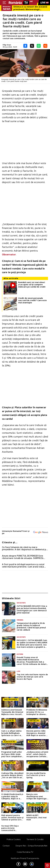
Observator (9, 254)
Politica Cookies (14, 839)
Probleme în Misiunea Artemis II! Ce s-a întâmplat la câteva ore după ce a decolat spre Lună (37, 712)
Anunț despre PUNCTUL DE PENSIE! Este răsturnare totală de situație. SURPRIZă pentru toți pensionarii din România (23, 557)
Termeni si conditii (35, 839)
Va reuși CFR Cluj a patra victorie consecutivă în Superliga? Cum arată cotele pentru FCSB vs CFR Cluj (12, 828)
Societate (21, 603)
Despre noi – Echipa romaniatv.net (31, 846)
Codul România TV (25, 852)
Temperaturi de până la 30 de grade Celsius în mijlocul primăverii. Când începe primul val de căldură (31, 627)
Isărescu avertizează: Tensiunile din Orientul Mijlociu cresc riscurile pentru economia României (12, 712)
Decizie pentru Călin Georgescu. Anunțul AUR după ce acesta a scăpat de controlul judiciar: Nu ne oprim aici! (37, 733)
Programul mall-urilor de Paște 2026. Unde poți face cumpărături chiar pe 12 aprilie (12, 754)
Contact (6, 846)
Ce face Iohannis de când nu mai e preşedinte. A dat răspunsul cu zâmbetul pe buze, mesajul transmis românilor (25, 548)
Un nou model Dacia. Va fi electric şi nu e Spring (36, 775)
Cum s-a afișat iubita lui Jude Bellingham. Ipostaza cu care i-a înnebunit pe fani (11, 733)
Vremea (20, 620)
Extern (20, 654)
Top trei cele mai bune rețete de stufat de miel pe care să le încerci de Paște (32, 677)
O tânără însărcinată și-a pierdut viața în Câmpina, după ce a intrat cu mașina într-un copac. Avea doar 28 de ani (12, 796)
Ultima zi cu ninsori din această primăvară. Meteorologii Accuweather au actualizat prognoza (30, 8)
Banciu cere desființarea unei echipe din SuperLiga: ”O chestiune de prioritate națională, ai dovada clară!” (37, 796)
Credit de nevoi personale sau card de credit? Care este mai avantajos (32, 300)
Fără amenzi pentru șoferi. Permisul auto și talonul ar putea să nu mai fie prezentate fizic (12, 818)
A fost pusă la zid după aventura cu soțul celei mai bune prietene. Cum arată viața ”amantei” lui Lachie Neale (23, 566)
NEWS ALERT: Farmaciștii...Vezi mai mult (36, 818)
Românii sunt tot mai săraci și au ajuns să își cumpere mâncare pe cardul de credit (32, 285)
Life (18, 671)
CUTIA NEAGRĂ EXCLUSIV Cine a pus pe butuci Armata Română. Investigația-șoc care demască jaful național (32, 609)
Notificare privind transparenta (25, 858)
